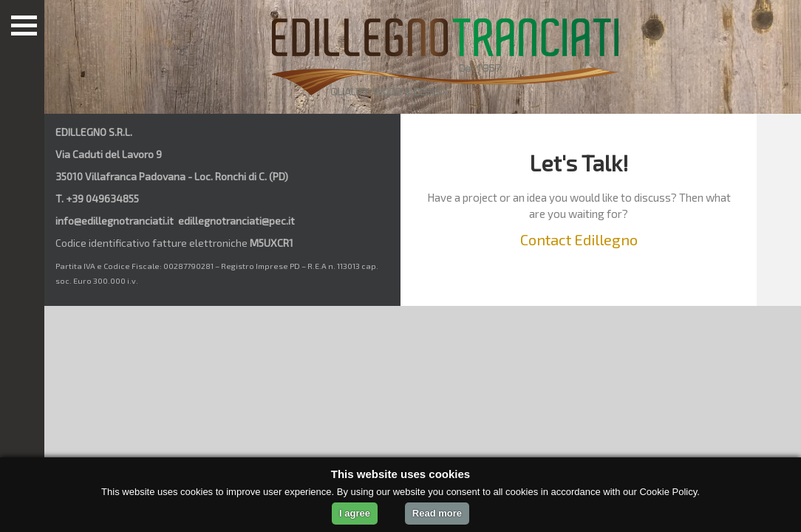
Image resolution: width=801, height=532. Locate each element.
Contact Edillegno (579, 239)
